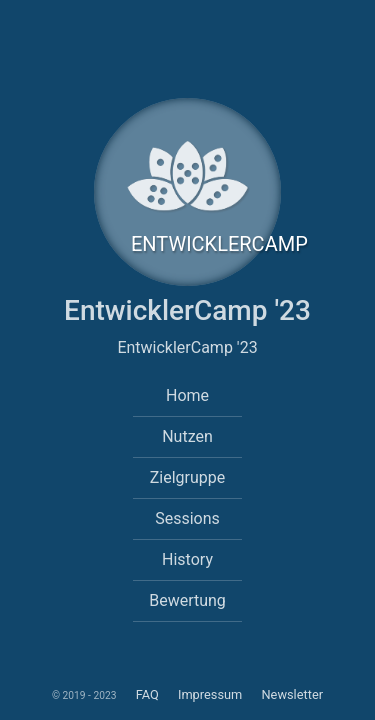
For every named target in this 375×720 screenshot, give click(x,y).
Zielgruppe (188, 477)
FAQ (146, 694)
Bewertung (187, 600)
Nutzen (187, 436)
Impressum (212, 694)
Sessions (187, 518)
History (187, 559)
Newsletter (292, 694)
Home (187, 395)
